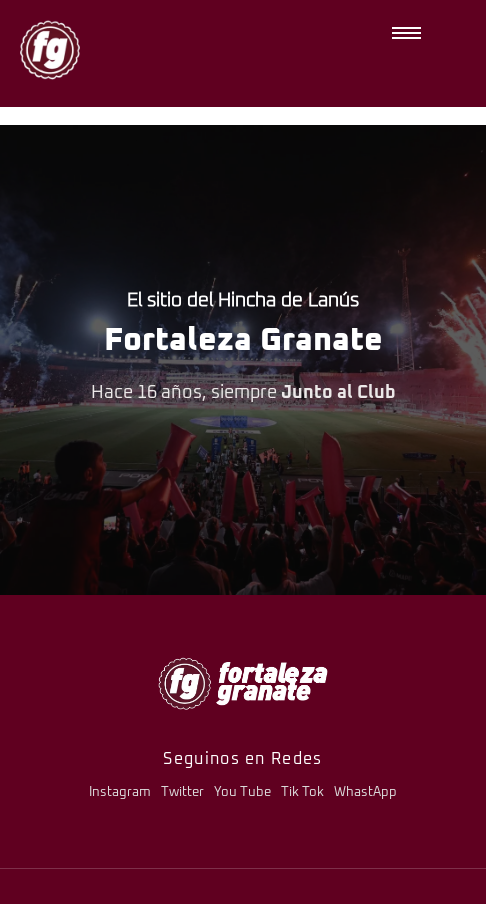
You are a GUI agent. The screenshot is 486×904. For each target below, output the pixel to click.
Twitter (182, 792)
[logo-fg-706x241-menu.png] (243, 683)
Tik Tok (302, 792)
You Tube (242, 792)
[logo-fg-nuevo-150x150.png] (50, 50)
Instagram (120, 792)
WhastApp (365, 792)
